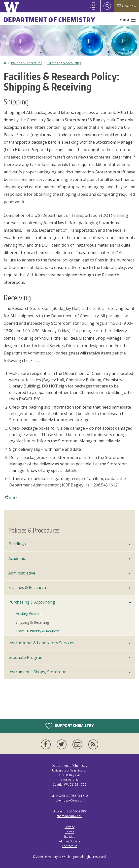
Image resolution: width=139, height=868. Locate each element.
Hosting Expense (29, 614)
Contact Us (69, 846)
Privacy (69, 827)
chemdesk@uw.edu (69, 800)
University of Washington (61, 857)
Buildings (17, 544)
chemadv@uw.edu (69, 816)
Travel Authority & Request (37, 631)
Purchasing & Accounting (64, 63)
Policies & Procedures (27, 63)
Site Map (69, 837)
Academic (17, 558)
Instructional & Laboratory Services (41, 643)
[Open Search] (107, 6)
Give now (127, 6)
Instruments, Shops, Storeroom (38, 672)
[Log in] (94, 6)
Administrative (22, 573)
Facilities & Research (27, 587)
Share (11, 498)
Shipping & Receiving (32, 622)
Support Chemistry (70, 726)
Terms (69, 832)
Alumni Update (70, 841)
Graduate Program (26, 657)
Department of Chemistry (50, 20)
